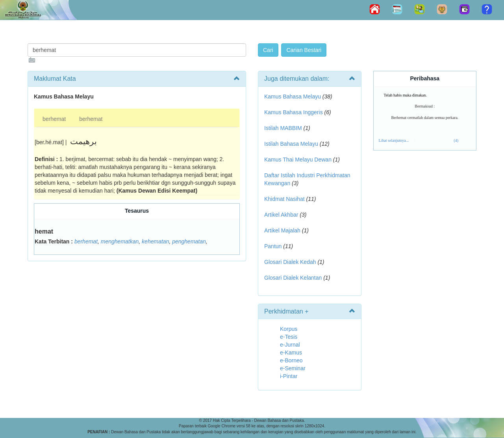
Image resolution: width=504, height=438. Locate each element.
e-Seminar (293, 368)
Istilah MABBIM (283, 128)
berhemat (54, 119)
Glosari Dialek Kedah (290, 262)
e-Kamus (291, 353)
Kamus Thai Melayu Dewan (298, 160)
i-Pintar (289, 376)
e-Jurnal (290, 345)
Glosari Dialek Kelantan (293, 278)
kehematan (155, 241)
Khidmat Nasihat (284, 199)
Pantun (273, 246)
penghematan (189, 241)
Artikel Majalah (282, 230)
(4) (456, 140)
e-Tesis (289, 337)
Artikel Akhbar (281, 215)
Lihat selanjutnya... (394, 140)
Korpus (289, 329)
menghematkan (120, 241)
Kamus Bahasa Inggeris (294, 112)
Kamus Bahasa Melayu (293, 97)
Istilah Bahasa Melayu (291, 144)
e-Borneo (291, 360)
